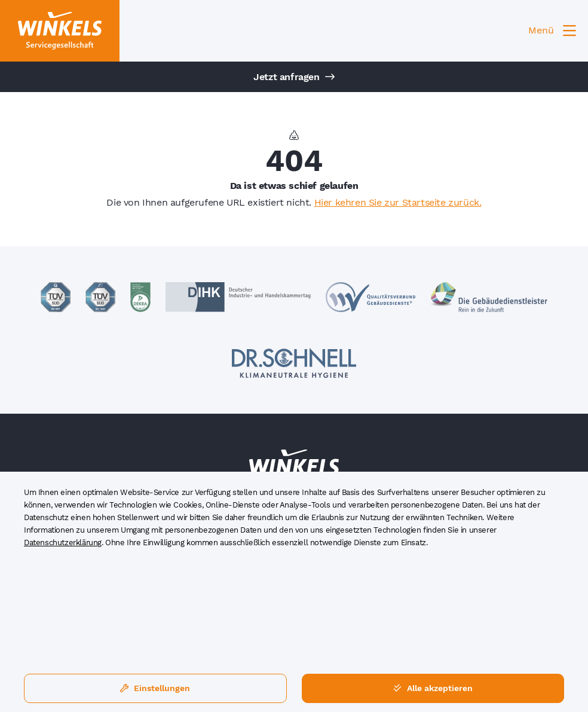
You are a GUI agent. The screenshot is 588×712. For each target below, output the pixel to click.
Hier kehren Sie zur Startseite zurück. (398, 202)
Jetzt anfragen (294, 77)
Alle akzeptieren (433, 688)
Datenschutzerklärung (63, 543)
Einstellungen (155, 688)
